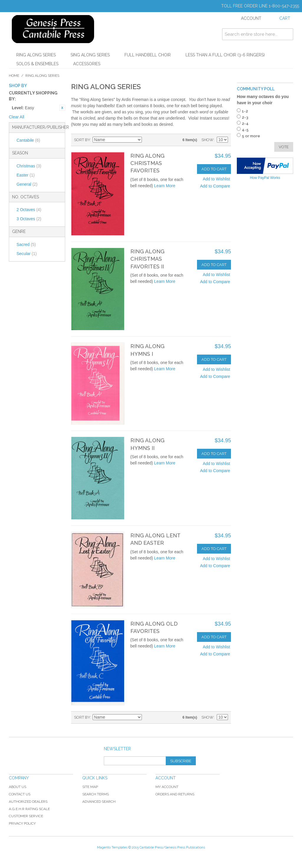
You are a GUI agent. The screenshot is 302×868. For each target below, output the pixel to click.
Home (14, 76)
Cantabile (28, 140)
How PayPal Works (265, 178)
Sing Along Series (90, 55)
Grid (157, 140)
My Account (167, 787)
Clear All (17, 117)
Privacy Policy (22, 823)
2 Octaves (29, 210)
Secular (27, 254)
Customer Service (26, 816)
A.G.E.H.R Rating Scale (29, 809)
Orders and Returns (175, 794)
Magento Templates (112, 847)
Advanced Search (99, 802)
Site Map (90, 787)
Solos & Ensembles (37, 64)
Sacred (26, 244)
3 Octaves (29, 219)
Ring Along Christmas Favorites (147, 163)
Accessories (87, 64)
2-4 (245, 124)
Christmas (29, 166)
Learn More (165, 186)
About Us (18, 787)
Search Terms (96, 794)
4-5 (245, 130)
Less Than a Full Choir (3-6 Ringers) (225, 55)
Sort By (82, 140)
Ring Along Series (36, 55)
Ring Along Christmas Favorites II (147, 259)
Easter (26, 175)
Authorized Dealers (28, 802)
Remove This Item (62, 108)
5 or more (251, 136)
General (27, 184)
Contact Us (20, 794)
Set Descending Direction (147, 140)
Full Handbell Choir (148, 55)
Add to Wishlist (217, 179)
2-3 (245, 117)
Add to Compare (215, 186)
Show (207, 140)
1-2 (245, 111)
